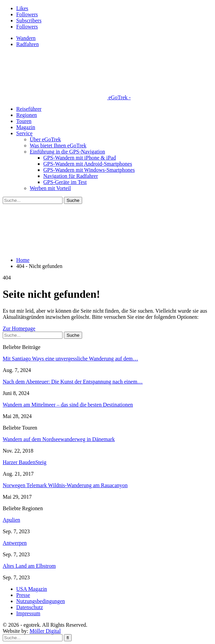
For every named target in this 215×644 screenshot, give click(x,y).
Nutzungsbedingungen (41, 601)
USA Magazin (32, 589)
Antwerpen (15, 543)
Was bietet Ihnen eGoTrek (58, 146)
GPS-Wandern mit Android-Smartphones (88, 164)
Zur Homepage (19, 328)
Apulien (11, 520)
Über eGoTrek (45, 139)
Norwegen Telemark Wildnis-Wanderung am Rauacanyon (65, 485)
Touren (24, 121)
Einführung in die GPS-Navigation (67, 152)
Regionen (27, 115)
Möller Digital (45, 631)
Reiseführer (29, 109)
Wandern (26, 38)
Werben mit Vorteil (50, 188)
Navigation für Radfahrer (71, 176)
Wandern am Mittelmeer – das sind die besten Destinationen (68, 405)
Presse (23, 595)
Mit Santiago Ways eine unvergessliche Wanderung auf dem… (70, 359)
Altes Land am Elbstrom (29, 566)
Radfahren (28, 44)
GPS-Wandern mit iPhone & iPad (80, 158)
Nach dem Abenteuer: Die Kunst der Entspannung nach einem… (73, 382)
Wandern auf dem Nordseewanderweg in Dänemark (59, 439)
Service (24, 133)
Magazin (26, 127)
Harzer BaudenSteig (25, 462)
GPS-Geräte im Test (65, 182)
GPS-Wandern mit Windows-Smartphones (89, 170)
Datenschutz (30, 607)
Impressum (28, 613)
